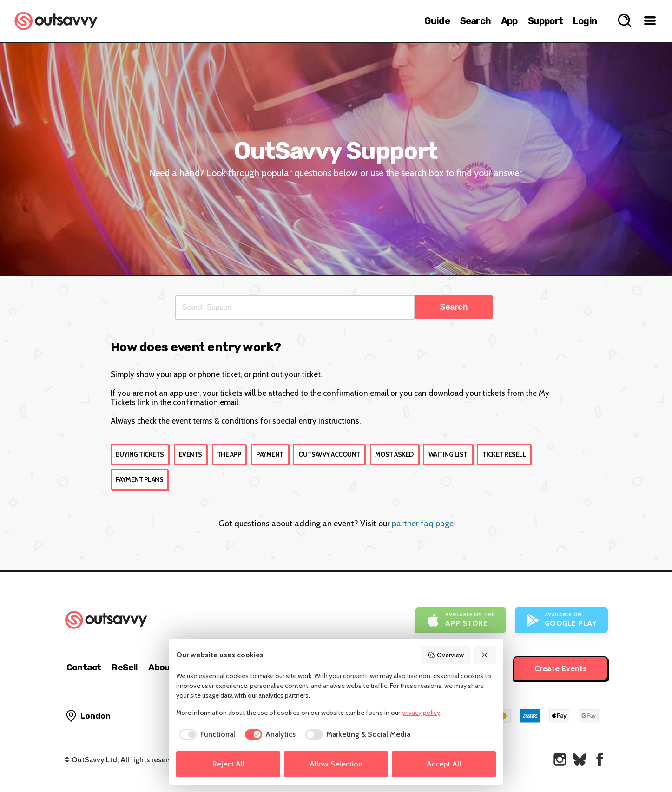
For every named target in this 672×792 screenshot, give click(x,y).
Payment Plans (140, 479)
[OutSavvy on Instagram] (560, 759)
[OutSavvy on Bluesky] (580, 759)
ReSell (124, 667)
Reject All (228, 764)
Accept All (444, 764)
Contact (84, 667)
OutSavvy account (329, 454)
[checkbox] (206, 734)
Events (191, 454)
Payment (270, 454)
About (161, 667)
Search (475, 21)
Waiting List (448, 454)
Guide (437, 21)
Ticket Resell (504, 454)
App (509, 21)
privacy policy (421, 713)
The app (229, 454)
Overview (446, 655)
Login (585, 21)
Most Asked (394, 454)
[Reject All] (485, 655)
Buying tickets (140, 454)
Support (545, 21)
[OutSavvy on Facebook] (600, 759)
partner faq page (423, 524)
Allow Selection (336, 764)
